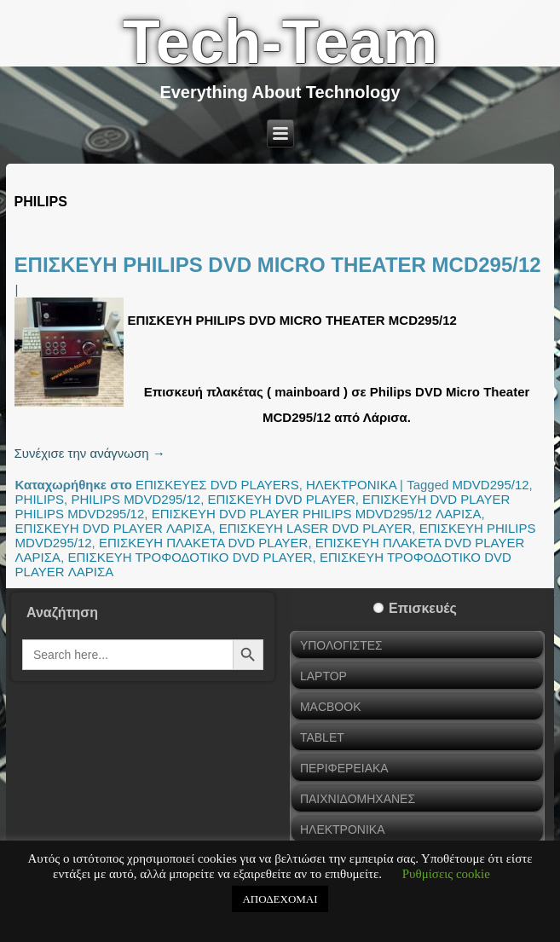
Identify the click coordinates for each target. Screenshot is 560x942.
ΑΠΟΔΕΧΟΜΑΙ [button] (280, 899)
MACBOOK (331, 707)
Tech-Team (280, 42)
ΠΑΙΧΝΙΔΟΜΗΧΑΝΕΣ (358, 799)
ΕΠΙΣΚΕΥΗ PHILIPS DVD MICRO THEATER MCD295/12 (278, 265)
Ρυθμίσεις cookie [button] (446, 874)
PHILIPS (40, 499)
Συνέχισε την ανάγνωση (90, 453)
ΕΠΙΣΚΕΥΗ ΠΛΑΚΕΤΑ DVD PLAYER (203, 543)
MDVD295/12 (491, 485)
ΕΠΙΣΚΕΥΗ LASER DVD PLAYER (316, 528)
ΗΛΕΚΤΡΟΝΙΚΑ (351, 485)
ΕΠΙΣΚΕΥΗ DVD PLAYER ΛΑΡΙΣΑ (114, 528)
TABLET (322, 737)
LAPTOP (323, 676)
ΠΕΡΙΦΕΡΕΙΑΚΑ (344, 768)
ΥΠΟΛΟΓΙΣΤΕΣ (341, 645)
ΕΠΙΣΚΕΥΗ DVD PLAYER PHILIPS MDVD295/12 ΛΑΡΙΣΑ (317, 514)
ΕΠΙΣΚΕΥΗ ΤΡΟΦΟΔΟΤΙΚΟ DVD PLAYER (190, 557)
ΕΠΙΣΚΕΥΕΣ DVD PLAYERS (217, 485)
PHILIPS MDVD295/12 (136, 499)
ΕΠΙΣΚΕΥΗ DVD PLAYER (282, 499)
